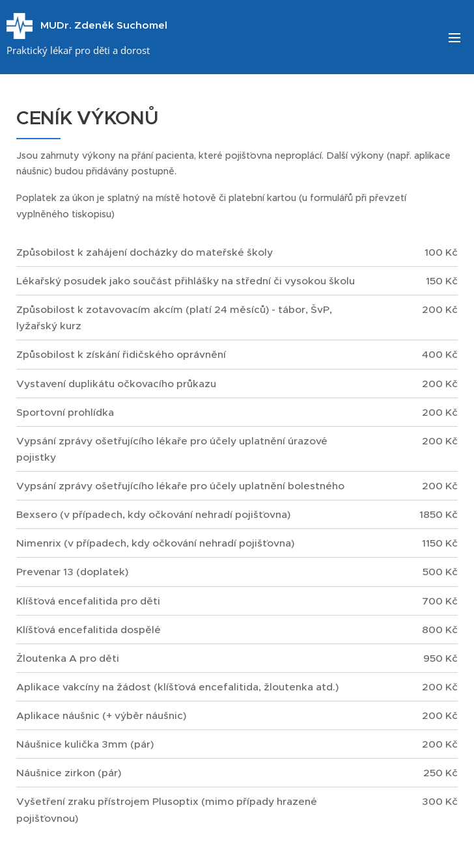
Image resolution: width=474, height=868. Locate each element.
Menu (454, 38)
